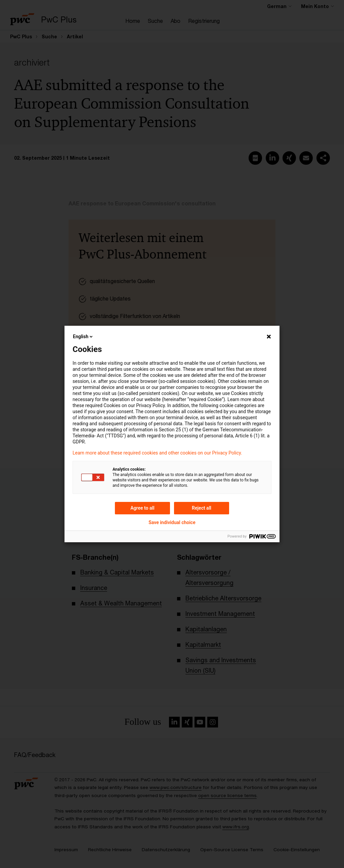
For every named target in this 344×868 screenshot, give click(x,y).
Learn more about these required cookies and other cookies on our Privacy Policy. (157, 453)
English (83, 337)
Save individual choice (172, 522)
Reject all (202, 508)
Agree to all (142, 508)
